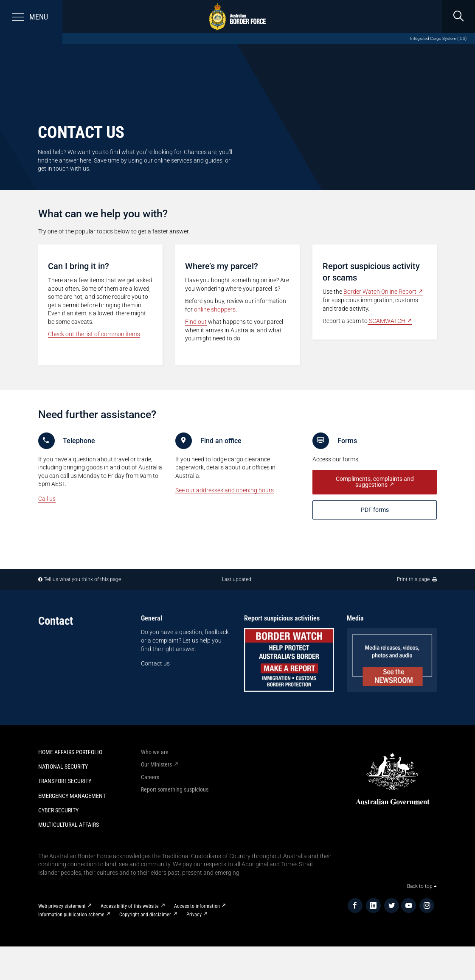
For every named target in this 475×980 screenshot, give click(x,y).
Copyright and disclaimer (145, 915)
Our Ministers (156, 764)
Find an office (221, 441)
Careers (150, 777)
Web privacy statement (62, 906)
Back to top (422, 886)
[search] (458, 17)
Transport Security (65, 781)
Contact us (155, 663)
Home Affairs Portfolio (70, 752)
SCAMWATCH (386, 321)
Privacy (194, 915)
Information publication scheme (71, 915)
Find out (196, 322)
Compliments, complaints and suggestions (375, 482)
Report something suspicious (175, 789)
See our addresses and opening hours (225, 490)
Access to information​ (197, 906)
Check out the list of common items (94, 334)
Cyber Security (58, 810)
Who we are (155, 752)
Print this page (417, 579)
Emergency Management (72, 796)
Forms (347, 441)
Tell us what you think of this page (82, 579)
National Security (63, 767)
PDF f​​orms (375, 510)
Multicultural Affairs (69, 825)
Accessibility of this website (130, 906)
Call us (47, 499)
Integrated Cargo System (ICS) (438, 38)
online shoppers (215, 309)
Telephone (79, 441)
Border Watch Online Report (380, 292)
